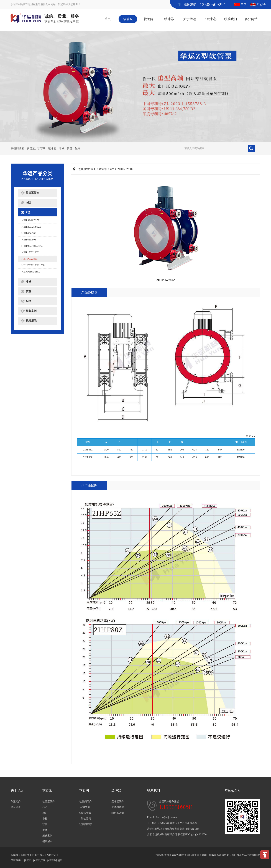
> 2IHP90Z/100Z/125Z (33, 265)
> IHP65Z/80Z (29, 240)
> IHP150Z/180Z (30, 252)
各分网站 (251, 19)
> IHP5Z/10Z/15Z (30, 220)
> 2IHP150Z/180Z (31, 272)
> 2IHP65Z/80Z (29, 259)
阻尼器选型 (118, 813)
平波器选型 (118, 807)
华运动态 (16, 807)
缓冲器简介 (118, 802)
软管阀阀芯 (86, 824)
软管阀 (149, 19)
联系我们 (231, 19)
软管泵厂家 (39, 860)
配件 (78, 148)
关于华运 (190, 19)
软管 (70, 148)
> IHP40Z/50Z (29, 233)
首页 (108, 19)
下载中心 (210, 19)
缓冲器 (169, 19)
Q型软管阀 (85, 813)
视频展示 (31, 321)
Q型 (28, 203)
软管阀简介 (86, 802)
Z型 (28, 212)
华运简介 (16, 802)
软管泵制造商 (54, 860)
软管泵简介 (33, 193)
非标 (62, 148)
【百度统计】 (52, 855)
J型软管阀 (85, 807)
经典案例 (31, 311)
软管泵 (128, 19)
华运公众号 (233, 790)
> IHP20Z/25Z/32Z (31, 227)
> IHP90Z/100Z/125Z (32, 246)
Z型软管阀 (85, 819)
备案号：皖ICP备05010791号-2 (27, 855)
